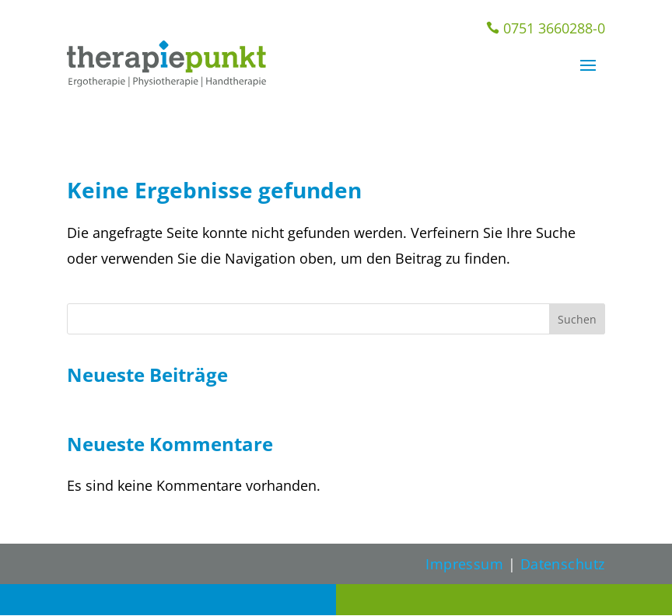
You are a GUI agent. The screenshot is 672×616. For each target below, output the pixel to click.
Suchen (577, 319)
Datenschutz (563, 564)
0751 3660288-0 (546, 28)
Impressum (464, 564)
